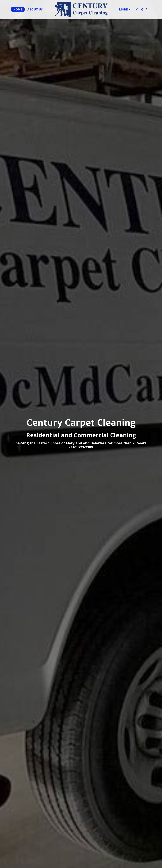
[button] (137, 9)
